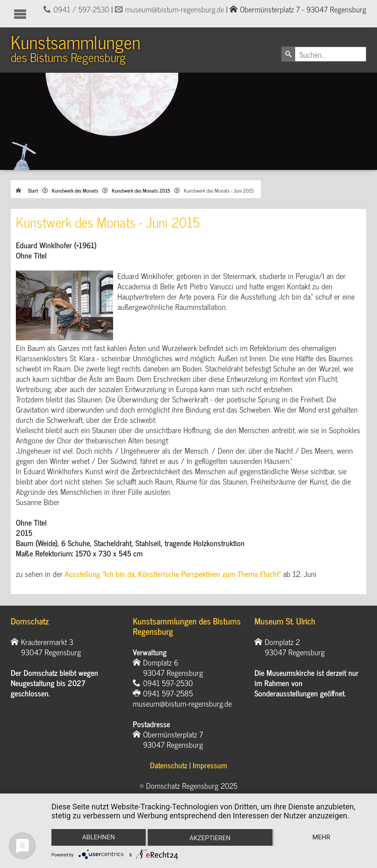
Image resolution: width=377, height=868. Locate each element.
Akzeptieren (210, 838)
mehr (322, 837)
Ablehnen (98, 837)
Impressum (210, 766)
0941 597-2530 (168, 684)
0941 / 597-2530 (81, 9)
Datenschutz (169, 766)
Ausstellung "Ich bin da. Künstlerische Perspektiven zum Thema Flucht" (173, 574)
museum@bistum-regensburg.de (175, 9)
